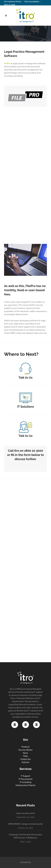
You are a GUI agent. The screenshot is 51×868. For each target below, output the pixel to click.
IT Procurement (26, 779)
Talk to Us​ (26, 378)
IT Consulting (26, 782)
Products (26, 747)
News (26, 753)
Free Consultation (32, 2)
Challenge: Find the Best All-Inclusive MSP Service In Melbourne (26, 836)
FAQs (26, 756)
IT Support (25, 776)
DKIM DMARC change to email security (26, 824)
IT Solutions (26, 407)
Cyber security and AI (26, 813)
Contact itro (25, 759)
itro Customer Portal (13, 2)
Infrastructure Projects (26, 785)
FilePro (7, 64)
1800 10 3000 (10, 5)
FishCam (26, 762)
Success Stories (26, 750)
